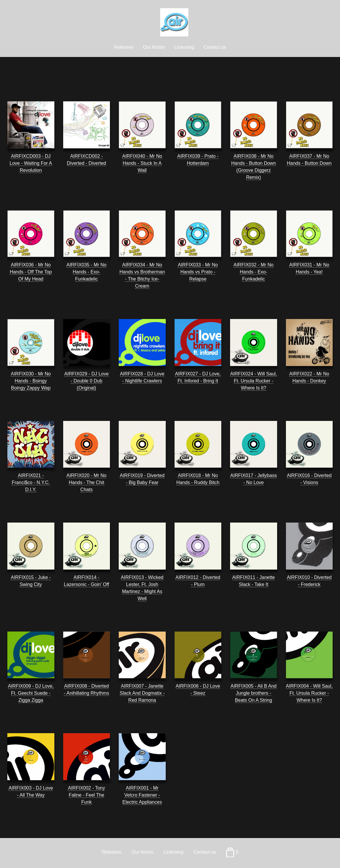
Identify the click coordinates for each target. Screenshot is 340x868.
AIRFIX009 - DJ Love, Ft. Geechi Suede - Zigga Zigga (31, 693)
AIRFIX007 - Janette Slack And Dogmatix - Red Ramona (142, 693)
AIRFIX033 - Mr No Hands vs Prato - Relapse (198, 272)
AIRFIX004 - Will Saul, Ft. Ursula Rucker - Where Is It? (309, 693)
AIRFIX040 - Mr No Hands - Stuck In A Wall (142, 163)
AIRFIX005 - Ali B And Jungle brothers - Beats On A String (253, 693)
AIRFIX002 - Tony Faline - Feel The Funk (86, 795)
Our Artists (154, 47)
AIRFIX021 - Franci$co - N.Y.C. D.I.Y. (31, 482)
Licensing (184, 47)
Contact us (215, 47)
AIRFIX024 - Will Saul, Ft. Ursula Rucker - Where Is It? (253, 381)
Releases (124, 47)
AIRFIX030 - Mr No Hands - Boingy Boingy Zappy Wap (31, 381)
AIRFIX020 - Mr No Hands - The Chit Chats (86, 482)
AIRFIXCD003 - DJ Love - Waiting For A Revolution (31, 163)
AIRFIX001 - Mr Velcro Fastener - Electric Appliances (142, 795)
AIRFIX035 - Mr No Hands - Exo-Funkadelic (86, 272)
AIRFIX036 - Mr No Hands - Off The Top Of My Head (31, 272)
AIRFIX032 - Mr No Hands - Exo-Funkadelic (254, 272)
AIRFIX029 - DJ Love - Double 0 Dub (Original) (87, 381)
